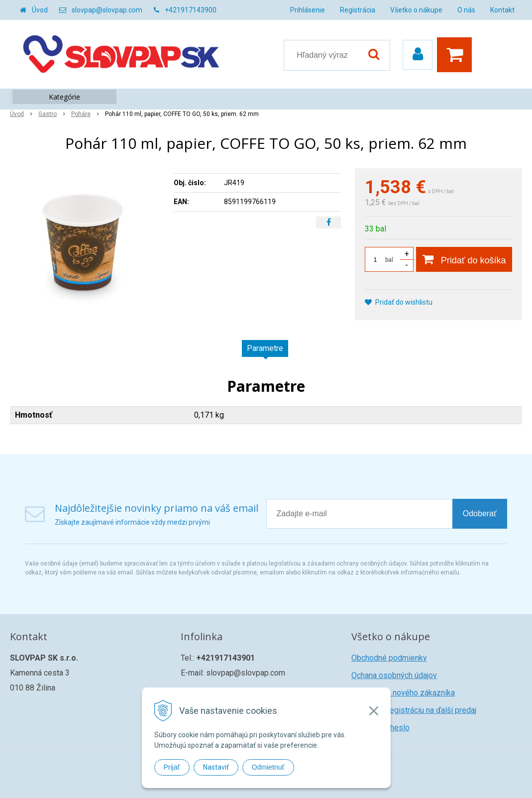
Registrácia (358, 10)
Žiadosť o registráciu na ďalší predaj (414, 710)
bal (389, 260)
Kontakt (502, 10)
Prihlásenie (308, 10)
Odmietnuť (268, 767)
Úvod (40, 10)
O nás (466, 10)
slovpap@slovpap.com (107, 10)
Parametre (265, 348)
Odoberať (480, 513)
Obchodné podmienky (389, 658)
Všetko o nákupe (416, 10)
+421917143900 (191, 10)
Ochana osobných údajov (394, 675)
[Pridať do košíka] (464, 259)
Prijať (172, 767)
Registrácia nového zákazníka (403, 693)
